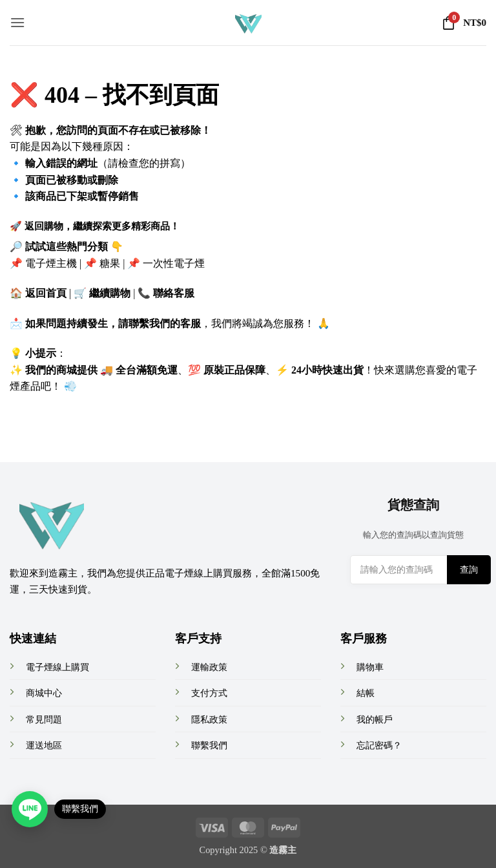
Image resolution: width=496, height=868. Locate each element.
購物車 (370, 667)
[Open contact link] (30, 809)
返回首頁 (46, 293)
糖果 (110, 263)
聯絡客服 (174, 293)
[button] (17, 22)
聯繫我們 (209, 745)
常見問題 (44, 719)
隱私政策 (209, 719)
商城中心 (44, 693)
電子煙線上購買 (57, 667)
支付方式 (209, 693)
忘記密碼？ (379, 745)
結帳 (366, 693)
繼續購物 (110, 293)
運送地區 (44, 745)
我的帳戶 (375, 719)
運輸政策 (209, 667)
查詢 (469, 570)
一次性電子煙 (174, 263)
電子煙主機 (51, 263)
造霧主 (283, 850)
